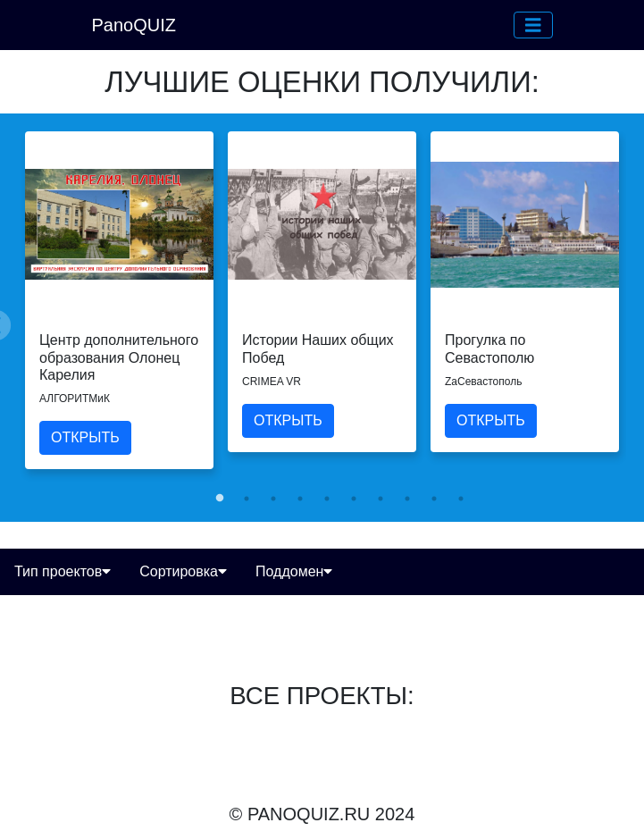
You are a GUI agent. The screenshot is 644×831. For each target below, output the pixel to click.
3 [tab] (273, 499)
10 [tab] (461, 499)
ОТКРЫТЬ (85, 437)
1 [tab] (220, 499)
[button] (533, 25)
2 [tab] (247, 499)
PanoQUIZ (134, 25)
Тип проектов (63, 571)
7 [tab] (381, 499)
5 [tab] (327, 499)
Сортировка (183, 571)
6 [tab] (354, 499)
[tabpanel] (119, 300)
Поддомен (294, 571)
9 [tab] (434, 499)
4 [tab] (300, 499)
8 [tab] (407, 499)
